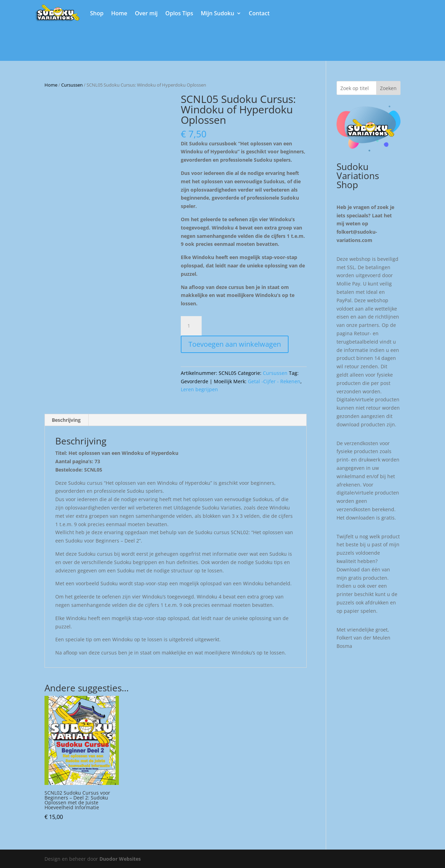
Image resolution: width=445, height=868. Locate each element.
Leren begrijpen (199, 389)
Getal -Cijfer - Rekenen (274, 381)
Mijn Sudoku (218, 13)
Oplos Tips (179, 13)
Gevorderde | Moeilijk (206, 381)
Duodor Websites (120, 859)
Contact (259, 13)
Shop (97, 13)
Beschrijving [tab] (66, 420)
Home (119, 13)
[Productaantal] (191, 326)
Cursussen (72, 85)
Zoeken (388, 88)
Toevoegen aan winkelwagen (235, 344)
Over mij (146, 13)
